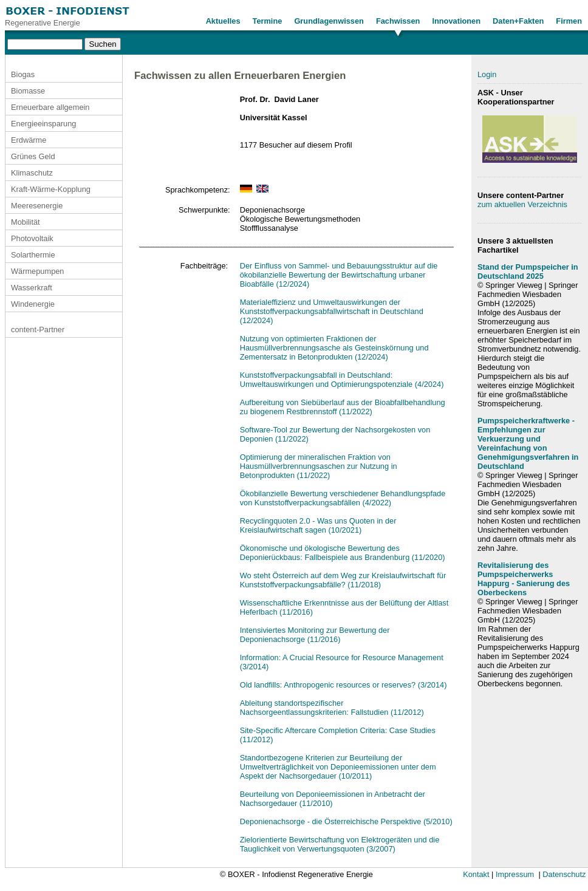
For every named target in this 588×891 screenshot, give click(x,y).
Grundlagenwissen (329, 21)
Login (487, 74)
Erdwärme (29, 140)
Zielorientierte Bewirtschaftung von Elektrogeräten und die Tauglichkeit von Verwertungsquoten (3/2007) (340, 844)
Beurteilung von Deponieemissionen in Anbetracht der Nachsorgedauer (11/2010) (333, 799)
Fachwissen (398, 21)
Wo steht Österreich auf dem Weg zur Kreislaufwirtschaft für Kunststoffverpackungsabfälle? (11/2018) (343, 580)
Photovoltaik (32, 238)
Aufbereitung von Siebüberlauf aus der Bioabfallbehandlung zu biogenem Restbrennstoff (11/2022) (343, 407)
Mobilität (26, 222)
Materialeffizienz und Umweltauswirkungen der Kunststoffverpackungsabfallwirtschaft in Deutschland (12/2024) (332, 311)
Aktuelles (223, 21)
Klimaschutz (32, 173)
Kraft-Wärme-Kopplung (51, 189)
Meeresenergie (37, 206)
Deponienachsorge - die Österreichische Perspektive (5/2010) (346, 821)
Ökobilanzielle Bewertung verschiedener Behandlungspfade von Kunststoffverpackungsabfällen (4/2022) (343, 498)
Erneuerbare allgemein (50, 107)
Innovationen (456, 21)
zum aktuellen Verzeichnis (522, 204)
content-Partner (38, 329)
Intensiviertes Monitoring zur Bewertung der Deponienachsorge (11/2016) (315, 635)
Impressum (515, 874)
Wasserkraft (32, 288)
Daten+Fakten (518, 21)
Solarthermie (33, 255)
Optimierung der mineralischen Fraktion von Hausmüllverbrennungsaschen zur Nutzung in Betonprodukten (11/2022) (319, 466)
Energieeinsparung (43, 124)
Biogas (23, 74)
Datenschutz (564, 874)
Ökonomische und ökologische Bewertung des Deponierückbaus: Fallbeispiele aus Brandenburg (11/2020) (343, 553)
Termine (268, 21)
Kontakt (476, 874)
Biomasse (28, 91)
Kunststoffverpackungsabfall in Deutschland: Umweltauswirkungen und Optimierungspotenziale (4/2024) (342, 380)
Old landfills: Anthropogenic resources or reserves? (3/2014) (344, 685)
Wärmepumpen (37, 271)
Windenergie (33, 304)
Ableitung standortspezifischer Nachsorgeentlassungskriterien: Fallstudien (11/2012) (332, 708)
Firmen (569, 21)
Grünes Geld (33, 156)
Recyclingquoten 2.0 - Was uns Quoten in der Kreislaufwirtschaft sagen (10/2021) (318, 525)
